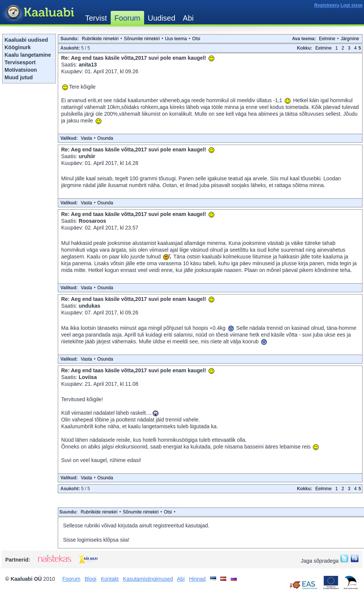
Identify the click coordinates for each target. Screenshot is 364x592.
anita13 (88, 65)
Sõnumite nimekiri (142, 39)
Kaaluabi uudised (26, 40)
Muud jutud (19, 77)
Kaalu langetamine (28, 55)
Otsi (196, 39)
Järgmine (350, 39)
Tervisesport (20, 62)
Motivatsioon (21, 70)
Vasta (86, 138)
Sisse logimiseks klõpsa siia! (96, 540)
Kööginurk (18, 47)
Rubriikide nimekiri (100, 39)
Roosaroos (93, 221)
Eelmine (327, 39)
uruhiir (87, 156)
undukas (90, 306)
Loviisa (88, 377)
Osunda (105, 138)
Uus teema (176, 39)
